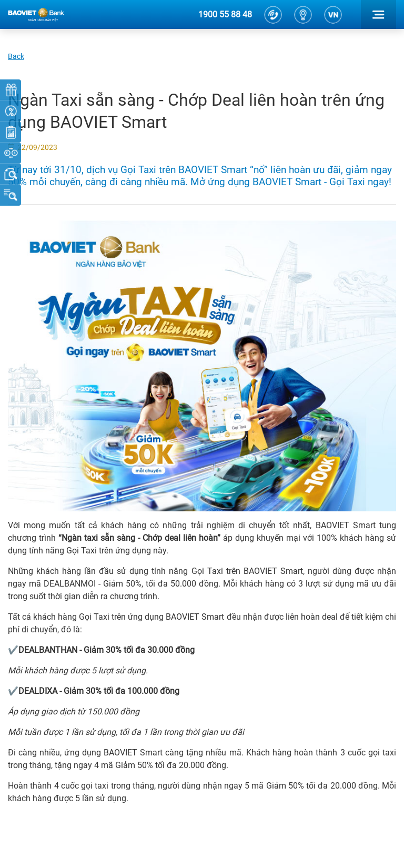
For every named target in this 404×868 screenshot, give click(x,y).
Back (16, 56)
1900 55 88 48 (225, 14)
